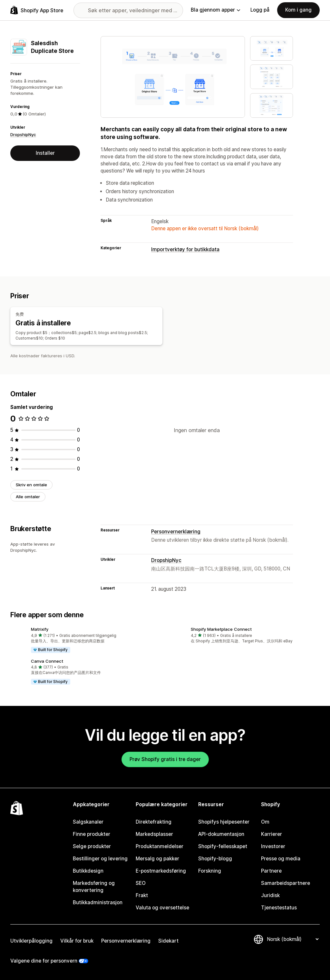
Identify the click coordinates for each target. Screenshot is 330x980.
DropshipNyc (23, 134)
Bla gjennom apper (215, 10)
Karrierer (272, 834)
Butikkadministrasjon (98, 902)
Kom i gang (298, 10)
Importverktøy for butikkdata (185, 249)
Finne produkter (92, 834)
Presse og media (281, 859)
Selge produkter (92, 846)
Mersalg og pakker (157, 859)
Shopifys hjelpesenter (224, 822)
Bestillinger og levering (100, 859)
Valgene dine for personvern (44, 961)
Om (265, 822)
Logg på (260, 10)
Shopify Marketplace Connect (221, 629)
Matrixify (40, 629)
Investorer (273, 846)
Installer (45, 153)
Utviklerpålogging (31, 941)
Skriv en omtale (31, 485)
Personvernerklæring (176, 532)
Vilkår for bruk (77, 941)
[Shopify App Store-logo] (37, 10)
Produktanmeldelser (160, 846)
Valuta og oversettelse (162, 908)
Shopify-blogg (215, 859)
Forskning (210, 871)
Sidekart (168, 941)
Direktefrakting (154, 822)
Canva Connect (47, 661)
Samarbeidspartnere (286, 883)
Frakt (142, 895)
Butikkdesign (88, 871)
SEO (141, 883)
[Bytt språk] (293, 939)
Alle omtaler (28, 497)
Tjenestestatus (279, 908)
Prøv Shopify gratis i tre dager (165, 759)
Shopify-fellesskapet (223, 846)
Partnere (271, 871)
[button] (85, 640)
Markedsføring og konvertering (94, 887)
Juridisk (270, 895)
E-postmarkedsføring (161, 871)
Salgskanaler (88, 822)
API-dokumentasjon (221, 834)
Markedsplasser (154, 834)
